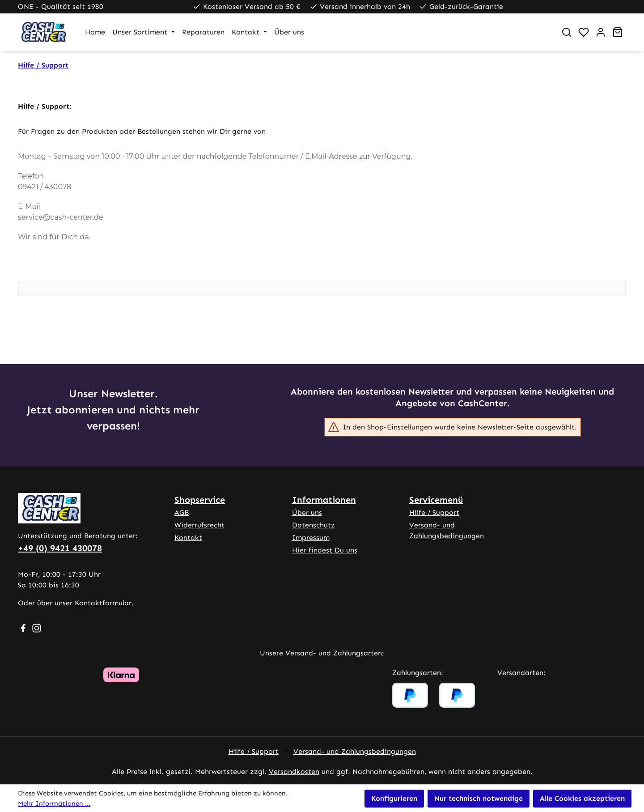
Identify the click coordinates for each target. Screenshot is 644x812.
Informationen (324, 500)
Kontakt (188, 538)
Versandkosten (294, 772)
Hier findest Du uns (325, 550)
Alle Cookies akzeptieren (582, 798)
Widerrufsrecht (199, 525)
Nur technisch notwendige (479, 798)
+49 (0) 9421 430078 (60, 548)
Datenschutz (314, 525)
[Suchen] (567, 32)
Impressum (311, 538)
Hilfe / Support (434, 512)
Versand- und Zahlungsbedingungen (355, 751)
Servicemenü (436, 500)
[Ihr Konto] (601, 32)
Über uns (307, 512)
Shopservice (200, 500)
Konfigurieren (394, 798)
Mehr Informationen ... (54, 803)
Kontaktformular (103, 603)
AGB (182, 512)
